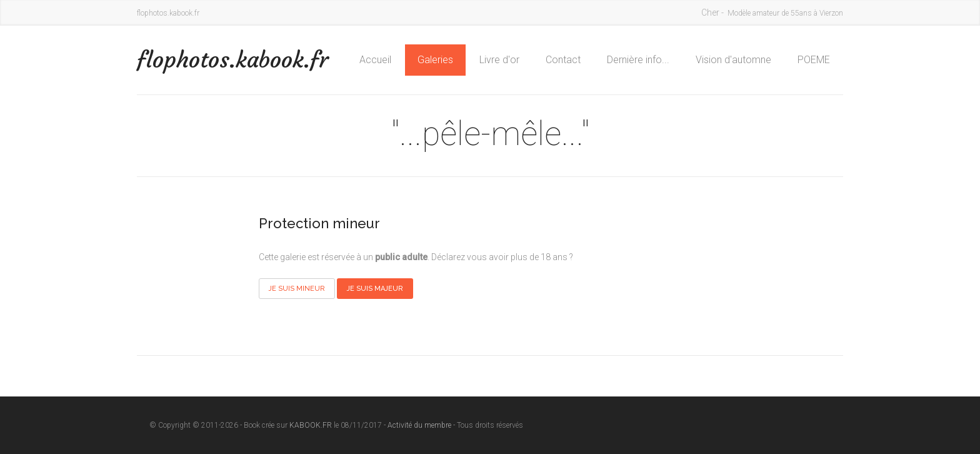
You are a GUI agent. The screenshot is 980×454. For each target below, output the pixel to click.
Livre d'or (499, 60)
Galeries (435, 60)
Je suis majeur (375, 289)
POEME (814, 60)
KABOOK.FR (311, 425)
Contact (563, 60)
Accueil (375, 60)
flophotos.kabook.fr (233, 60)
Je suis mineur (297, 289)
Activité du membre (419, 425)
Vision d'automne (733, 60)
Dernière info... (638, 60)
